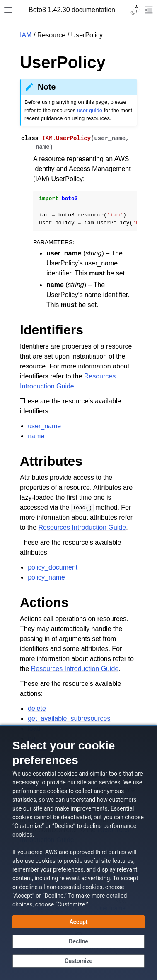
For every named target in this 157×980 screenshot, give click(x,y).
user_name (44, 426)
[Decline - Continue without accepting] (78, 941)
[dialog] (78, 853)
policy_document (53, 567)
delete (37, 709)
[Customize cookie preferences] (78, 961)
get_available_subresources (69, 718)
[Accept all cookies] (78, 922)
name (36, 436)
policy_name (46, 577)
